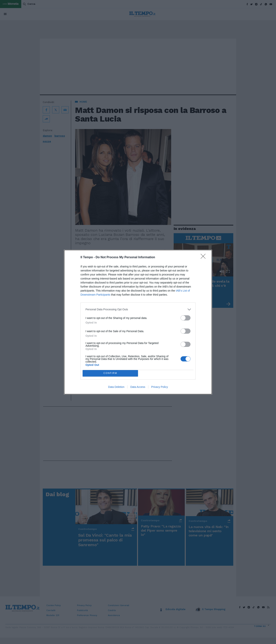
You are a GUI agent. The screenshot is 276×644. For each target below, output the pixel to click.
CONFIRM (110, 373)
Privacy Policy (160, 387)
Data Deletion (116, 387)
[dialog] (138, 322)
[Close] (204, 257)
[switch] (186, 318)
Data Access (138, 387)
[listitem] (138, 309)
